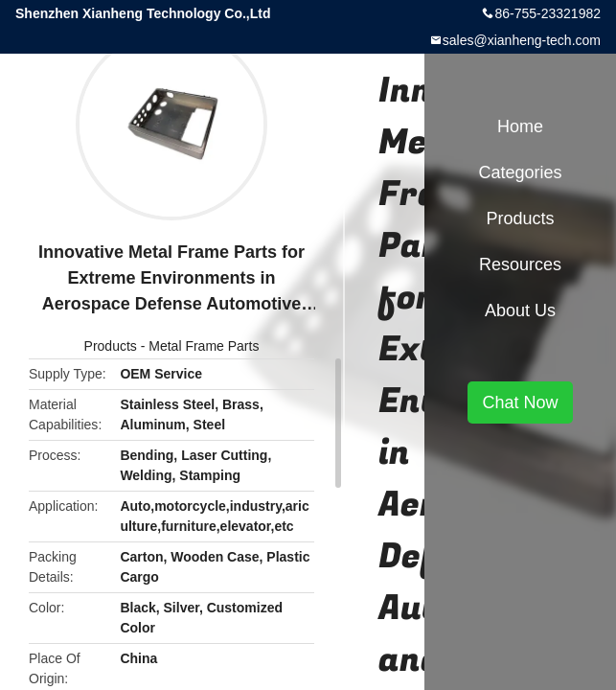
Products (111, 346)
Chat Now (520, 402)
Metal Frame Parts (204, 346)
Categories (520, 172)
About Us (520, 310)
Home (520, 126)
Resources (520, 264)
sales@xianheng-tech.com (522, 40)
